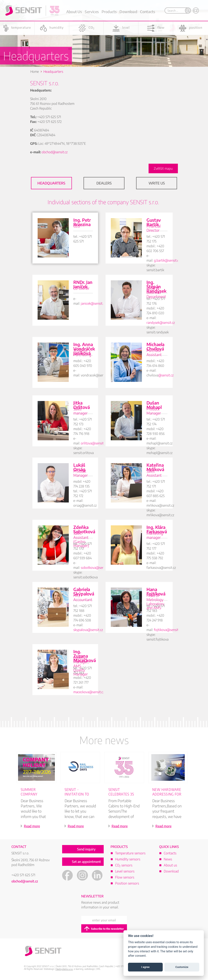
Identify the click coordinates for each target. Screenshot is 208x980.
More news (104, 740)
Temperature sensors (130, 853)
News (168, 859)
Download (128, 12)
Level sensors (125, 871)
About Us (74, 12)
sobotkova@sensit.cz (96, 568)
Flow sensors (125, 877)
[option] (39, 796)
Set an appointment (86, 862)
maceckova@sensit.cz (89, 692)
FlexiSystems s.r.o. (64, 969)
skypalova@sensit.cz (88, 630)
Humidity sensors (128, 859)
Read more (32, 826)
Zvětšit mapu (163, 168)
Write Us (157, 183)
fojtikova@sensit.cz (168, 630)
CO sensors (124, 865)
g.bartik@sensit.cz (167, 260)
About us (170, 865)
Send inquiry (86, 849)
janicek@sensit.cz (93, 303)
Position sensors (127, 883)
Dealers (104, 183)
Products (109, 12)
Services (92, 12)
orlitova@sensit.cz (94, 443)
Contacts (148, 12)
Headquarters (51, 183)
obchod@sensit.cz (55, 152)
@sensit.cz (166, 375)
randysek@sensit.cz (161, 323)
